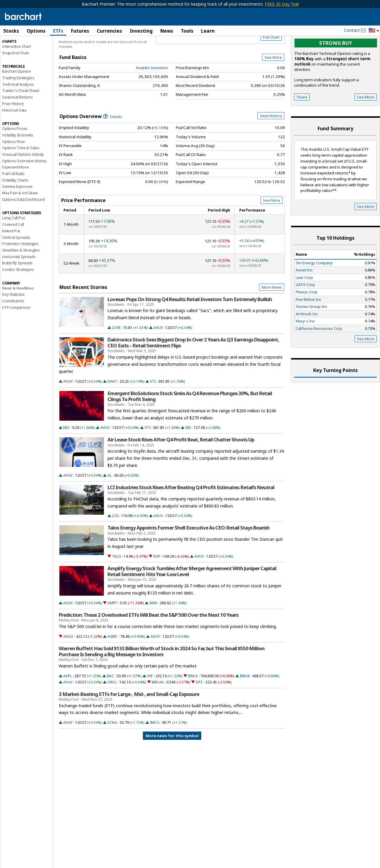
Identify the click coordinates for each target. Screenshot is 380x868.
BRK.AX (158, 707)
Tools (187, 31)
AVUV (158, 353)
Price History (13, 129)
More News (272, 312)
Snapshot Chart (15, 78)
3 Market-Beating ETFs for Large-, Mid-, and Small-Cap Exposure (129, 719)
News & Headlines (18, 313)
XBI (188, 453)
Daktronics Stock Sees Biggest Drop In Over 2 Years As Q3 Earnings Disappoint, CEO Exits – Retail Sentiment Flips (193, 368)
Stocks (11, 31)
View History (271, 141)
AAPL (68, 701)
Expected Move (15, 193)
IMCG (155, 748)
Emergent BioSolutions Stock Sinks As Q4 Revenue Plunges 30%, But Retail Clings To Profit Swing (190, 422)
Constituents (13, 326)
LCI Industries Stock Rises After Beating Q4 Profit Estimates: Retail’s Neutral (191, 513)
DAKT (112, 407)
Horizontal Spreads (19, 282)
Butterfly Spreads (17, 288)
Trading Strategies (18, 103)
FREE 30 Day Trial (282, 4)
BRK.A (193, 701)
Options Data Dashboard (23, 225)
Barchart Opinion (17, 97)
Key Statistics (13, 320)
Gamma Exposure (17, 212)
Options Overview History (24, 186)
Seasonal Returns (18, 123)
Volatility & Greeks (18, 160)
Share (302, 122)
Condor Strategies (18, 295)
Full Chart (271, 62)
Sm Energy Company (314, 288)
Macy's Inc (305, 346)
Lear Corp (304, 303)
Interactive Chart (16, 71)
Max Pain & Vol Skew (20, 218)
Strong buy (336, 68)
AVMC (113, 662)
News (167, 31)
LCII (115, 541)
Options (36, 31)
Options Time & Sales (21, 173)
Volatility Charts (15, 205)
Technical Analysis (18, 109)
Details (113, 142)
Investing (141, 31)
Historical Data (14, 135)
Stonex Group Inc (311, 332)
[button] (374, 31)
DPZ (199, 707)
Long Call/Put (13, 243)
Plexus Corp (307, 317)
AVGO (68, 662)
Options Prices (15, 154)
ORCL (112, 707)
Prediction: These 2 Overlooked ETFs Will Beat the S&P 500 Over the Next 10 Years (149, 640)
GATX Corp (305, 310)
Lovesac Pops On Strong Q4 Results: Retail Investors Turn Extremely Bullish (190, 325)
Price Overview (16, 47)
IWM (153, 628)
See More (273, 83)
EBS (66, 453)
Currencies (109, 31)
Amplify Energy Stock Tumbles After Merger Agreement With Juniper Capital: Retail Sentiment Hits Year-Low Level (192, 597)
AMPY (112, 628)
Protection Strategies (20, 269)
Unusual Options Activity (23, 179)
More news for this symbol (172, 761)
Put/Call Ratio (13, 199)
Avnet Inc (304, 295)
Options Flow (13, 167)
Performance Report (20, 53)
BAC (110, 701)
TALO (117, 582)
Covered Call (13, 250)
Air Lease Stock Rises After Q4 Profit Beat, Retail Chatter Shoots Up (181, 465)
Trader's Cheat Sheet (21, 116)
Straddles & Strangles (21, 275)
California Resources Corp (319, 354)
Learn (208, 31)
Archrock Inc (307, 339)
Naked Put (11, 256)
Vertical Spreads (16, 263)
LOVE (116, 353)
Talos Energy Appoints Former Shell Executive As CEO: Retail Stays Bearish (189, 553)
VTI (153, 407)
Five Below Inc (308, 325)
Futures (80, 31)
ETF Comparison (16, 333)
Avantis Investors (152, 93)
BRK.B (245, 701)
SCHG (112, 748)
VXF (150, 701)
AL (110, 501)
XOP (157, 582)
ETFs (58, 31)
